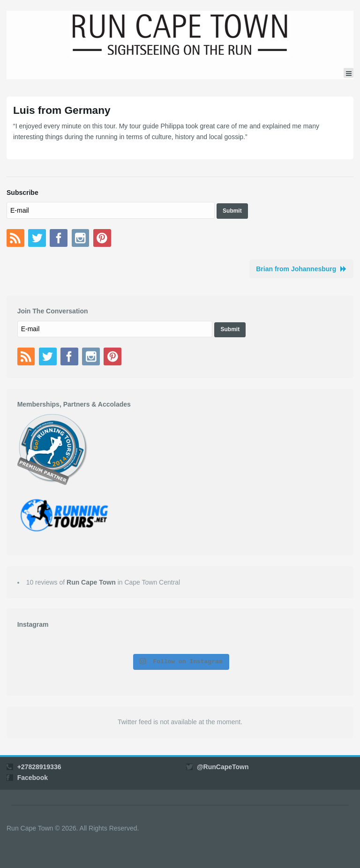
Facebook (33, 778)
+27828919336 (39, 767)
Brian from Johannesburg (296, 269)
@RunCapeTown (223, 767)
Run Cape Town (91, 582)
